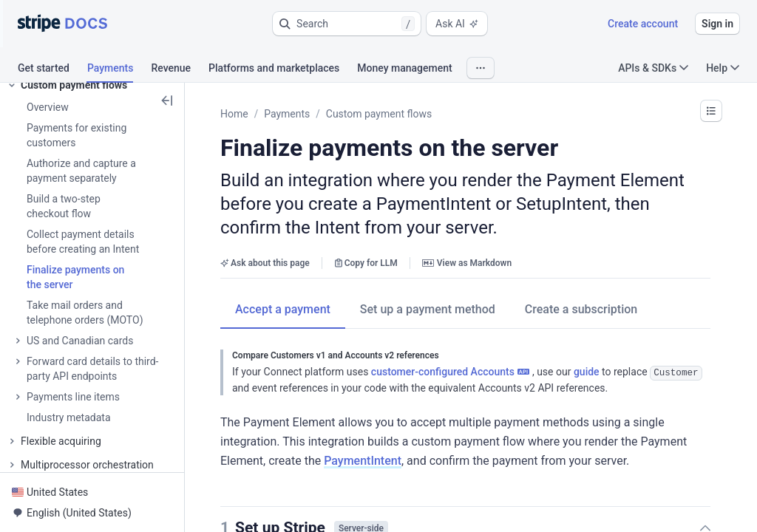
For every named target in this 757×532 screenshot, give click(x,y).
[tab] (52, 70)
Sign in (717, 24)
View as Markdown (467, 263)
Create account (643, 24)
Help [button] (723, 68)
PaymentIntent (363, 460)
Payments (287, 114)
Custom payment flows (379, 114)
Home (234, 114)
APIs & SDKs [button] (653, 68)
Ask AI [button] (457, 24)
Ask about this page (265, 263)
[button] (347, 24)
